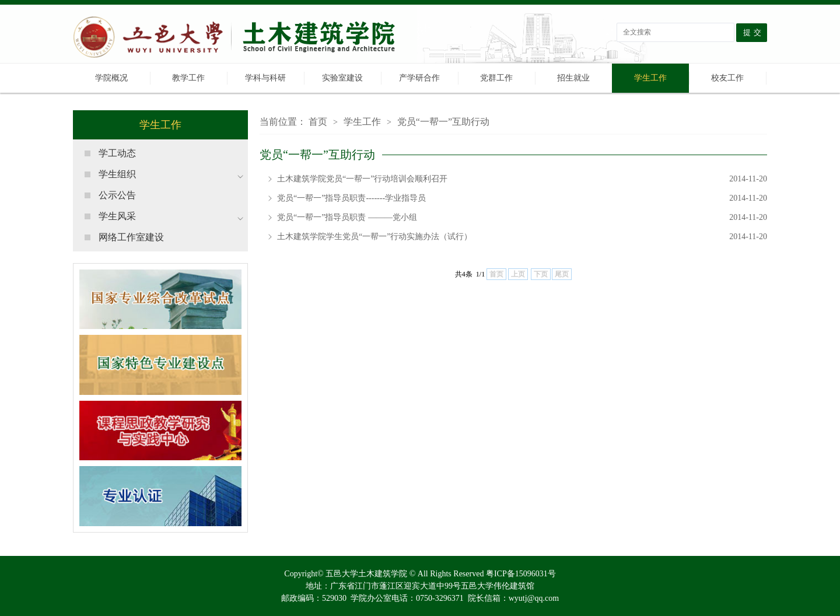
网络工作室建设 (131, 237)
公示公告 (117, 195)
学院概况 (111, 78)
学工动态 (117, 153)
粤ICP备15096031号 (521, 574)
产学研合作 (419, 78)
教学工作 (188, 78)
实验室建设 (342, 78)
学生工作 (650, 78)
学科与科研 (265, 78)
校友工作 (727, 78)
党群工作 (496, 78)
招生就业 (573, 78)
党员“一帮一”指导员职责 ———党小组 (522, 218)
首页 (318, 122)
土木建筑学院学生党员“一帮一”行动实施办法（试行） (522, 237)
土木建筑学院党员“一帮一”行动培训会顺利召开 (522, 179)
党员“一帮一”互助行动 (443, 122)
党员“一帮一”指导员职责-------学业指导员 (522, 198)
